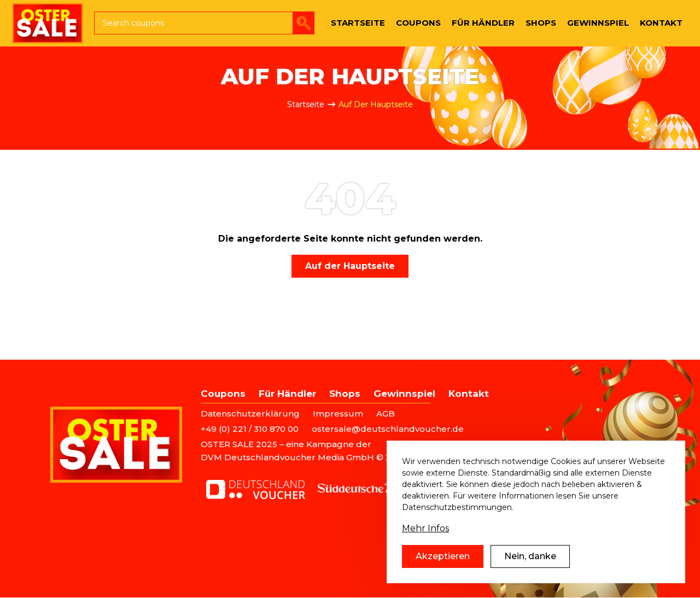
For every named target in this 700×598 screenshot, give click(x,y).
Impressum (338, 414)
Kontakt (469, 394)
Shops (345, 394)
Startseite (306, 104)
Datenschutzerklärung (250, 414)
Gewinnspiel (404, 394)
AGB (386, 414)
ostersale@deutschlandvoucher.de (388, 429)
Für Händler (287, 394)
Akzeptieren (443, 562)
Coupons (223, 394)
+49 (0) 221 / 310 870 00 (250, 429)
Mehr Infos (425, 534)
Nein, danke (530, 562)
